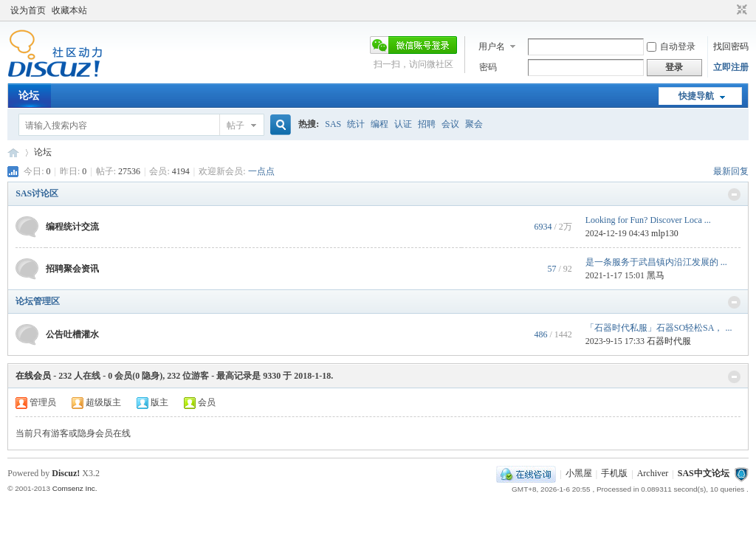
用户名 (492, 47)
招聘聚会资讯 (72, 269)
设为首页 (28, 10)
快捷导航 (696, 96)
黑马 (656, 275)
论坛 (29, 96)
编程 (379, 124)
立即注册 (731, 67)
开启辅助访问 (728, 10)
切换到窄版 (740, 10)
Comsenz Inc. (75, 488)
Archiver (653, 474)
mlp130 (665, 233)
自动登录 (671, 47)
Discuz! (66, 473)
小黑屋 (579, 474)
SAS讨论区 (37, 193)
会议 (450, 124)
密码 (488, 67)
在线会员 (33, 376)
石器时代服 (669, 341)
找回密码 (731, 47)
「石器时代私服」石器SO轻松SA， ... (659, 328)
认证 (403, 124)
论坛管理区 (38, 301)
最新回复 (731, 171)
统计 (356, 124)
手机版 (614, 474)
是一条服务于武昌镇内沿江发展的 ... (656, 262)
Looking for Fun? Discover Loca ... (648, 220)
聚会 (474, 124)
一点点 (261, 171)
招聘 (427, 124)
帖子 (236, 125)
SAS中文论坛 (13, 152)
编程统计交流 (72, 227)
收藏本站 (69, 10)
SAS (333, 124)
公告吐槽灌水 (72, 334)
